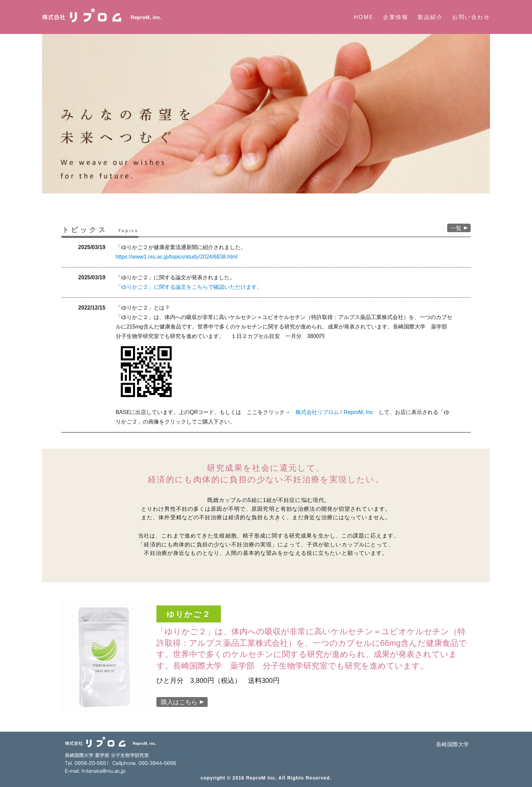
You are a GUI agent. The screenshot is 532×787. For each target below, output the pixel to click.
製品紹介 (430, 17)
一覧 (459, 228)
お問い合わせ (471, 17)
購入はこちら (183, 702)
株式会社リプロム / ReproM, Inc (334, 412)
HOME (364, 17)
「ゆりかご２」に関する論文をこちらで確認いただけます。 (189, 287)
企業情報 (396, 17)
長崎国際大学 (452, 744)
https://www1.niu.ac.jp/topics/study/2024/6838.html (177, 257)
